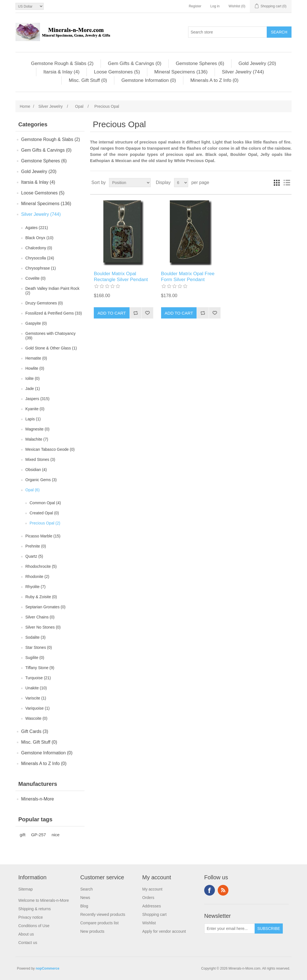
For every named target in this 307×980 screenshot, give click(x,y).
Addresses (152, 906)
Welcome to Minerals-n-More (44, 900)
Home (25, 106)
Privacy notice (31, 917)
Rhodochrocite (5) (41, 566)
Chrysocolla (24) (40, 258)
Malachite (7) (37, 439)
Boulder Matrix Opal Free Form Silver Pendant (188, 276)
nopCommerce (48, 968)
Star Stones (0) (39, 647)
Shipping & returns (35, 909)
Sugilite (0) (35, 658)
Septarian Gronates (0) (45, 607)
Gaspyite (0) (36, 323)
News (85, 898)
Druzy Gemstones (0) (44, 303)
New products (92, 931)
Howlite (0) (35, 368)
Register (195, 6)
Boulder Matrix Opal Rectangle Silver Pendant (121, 276)
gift (23, 835)
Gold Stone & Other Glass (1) (51, 348)
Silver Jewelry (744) (243, 72)
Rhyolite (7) (35, 587)
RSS (223, 890)
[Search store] (228, 32)
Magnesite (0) (37, 429)
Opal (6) (33, 490)
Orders (148, 898)
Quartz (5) (34, 556)
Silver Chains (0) (40, 617)
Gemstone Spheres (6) (200, 63)
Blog (84, 906)
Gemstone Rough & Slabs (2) (62, 63)
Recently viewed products (103, 914)
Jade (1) (33, 389)
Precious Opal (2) (45, 523)
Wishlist (149, 923)
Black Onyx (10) (39, 238)
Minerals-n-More (37, 799)
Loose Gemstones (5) (117, 72)
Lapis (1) (33, 419)
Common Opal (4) (45, 503)
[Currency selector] (30, 6)
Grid (277, 183)
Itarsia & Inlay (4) (62, 72)
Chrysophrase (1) (41, 268)
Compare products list (99, 923)
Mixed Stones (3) (40, 459)
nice (55, 835)
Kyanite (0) (35, 409)
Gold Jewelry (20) (257, 63)
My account (152, 889)
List (287, 183)
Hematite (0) (36, 358)
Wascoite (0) (36, 718)
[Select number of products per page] (181, 183)
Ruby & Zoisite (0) (41, 597)
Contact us (28, 943)
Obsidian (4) (36, 470)
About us (26, 934)
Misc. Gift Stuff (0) (88, 80)
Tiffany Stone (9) (40, 668)
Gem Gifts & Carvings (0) (135, 63)
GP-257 (38, 835)
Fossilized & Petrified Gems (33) (54, 313)
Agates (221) (37, 228)
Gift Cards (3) (35, 731)
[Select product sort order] (130, 183)
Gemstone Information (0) (149, 80)
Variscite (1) (36, 698)
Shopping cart (154, 914)
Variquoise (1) (37, 708)
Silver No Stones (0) (43, 627)
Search (86, 889)
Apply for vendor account (164, 931)
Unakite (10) (36, 688)
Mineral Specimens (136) (181, 72)
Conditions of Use (34, 926)
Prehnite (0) (36, 546)
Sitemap (25, 889)
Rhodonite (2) (37, 577)
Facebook (210, 890)
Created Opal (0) (44, 513)
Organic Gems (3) (41, 480)
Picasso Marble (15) (43, 536)
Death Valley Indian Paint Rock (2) (52, 291)
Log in (215, 6)
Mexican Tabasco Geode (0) (50, 449)
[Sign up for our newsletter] (230, 929)
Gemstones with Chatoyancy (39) (50, 336)
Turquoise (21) (38, 678)
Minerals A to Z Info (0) (214, 80)
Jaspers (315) (37, 399)
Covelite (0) (35, 278)
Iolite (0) (33, 378)
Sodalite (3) (35, 637)
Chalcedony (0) (39, 248)
